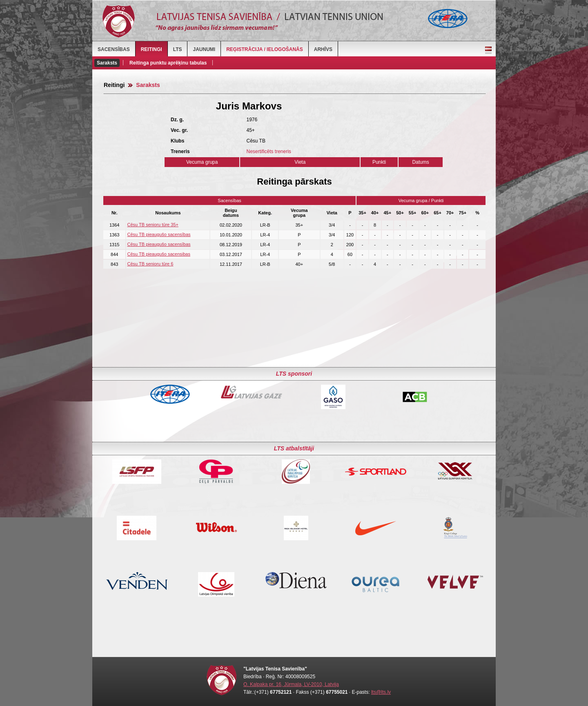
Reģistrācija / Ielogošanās (265, 49)
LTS (178, 49)
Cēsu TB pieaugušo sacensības (159, 234)
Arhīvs (323, 49)
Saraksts (107, 63)
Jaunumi (204, 49)
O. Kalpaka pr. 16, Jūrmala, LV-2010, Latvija (291, 684)
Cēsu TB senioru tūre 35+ (153, 225)
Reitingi (151, 49)
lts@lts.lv (381, 692)
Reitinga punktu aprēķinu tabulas (168, 63)
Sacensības (114, 49)
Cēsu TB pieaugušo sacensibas (159, 254)
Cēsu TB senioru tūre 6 (150, 264)
